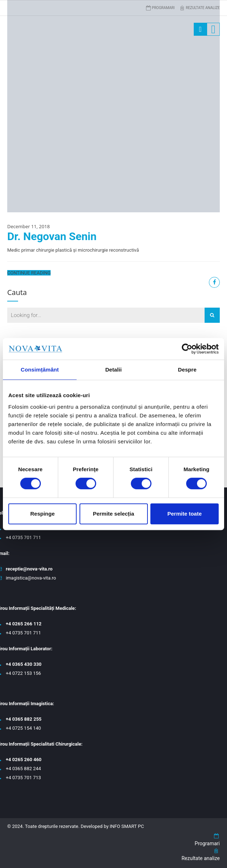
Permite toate (185, 514)
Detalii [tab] (113, 370)
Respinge (43, 514)
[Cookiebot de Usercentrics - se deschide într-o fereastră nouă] (187, 349)
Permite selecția (113, 514)
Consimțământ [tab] (40, 370)
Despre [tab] (187, 370)
